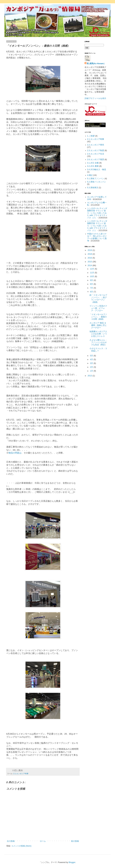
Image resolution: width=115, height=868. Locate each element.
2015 (90, 262)
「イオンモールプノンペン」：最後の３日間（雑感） (98, 317)
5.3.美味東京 (93, 188)
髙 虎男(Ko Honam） (96, 64)
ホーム (43, 841)
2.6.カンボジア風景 (96, 159)
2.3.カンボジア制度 (96, 150)
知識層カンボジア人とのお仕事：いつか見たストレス (98, 334)
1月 (92, 371)
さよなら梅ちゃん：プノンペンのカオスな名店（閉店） (98, 342)
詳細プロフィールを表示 (95, 98)
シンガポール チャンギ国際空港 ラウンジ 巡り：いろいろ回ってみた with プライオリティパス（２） (97, 213)
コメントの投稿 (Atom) (21, 846)
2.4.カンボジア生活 (96, 154)
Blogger (72, 862)
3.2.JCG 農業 (93, 166)
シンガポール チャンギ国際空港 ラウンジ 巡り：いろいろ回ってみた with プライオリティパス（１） (97, 226)
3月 (92, 363)
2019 (90, 250)
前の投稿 (75, 841)
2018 (90, 254)
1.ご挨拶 (91, 136)
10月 (92, 276)
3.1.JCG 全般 (93, 163)
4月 (92, 359)
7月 (92, 288)
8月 (92, 284)
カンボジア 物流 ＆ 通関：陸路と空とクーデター (98, 325)
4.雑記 (90, 175)
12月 (92, 269)
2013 (90, 376)
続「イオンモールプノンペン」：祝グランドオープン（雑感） (98, 299)
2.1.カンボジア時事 (21, 774)
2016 (90, 258)
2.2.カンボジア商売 (96, 145)
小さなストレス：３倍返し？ (98, 350)
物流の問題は (15, 453)
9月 (92, 280)
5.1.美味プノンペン (96, 179)
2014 (90, 265)
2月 (92, 367)
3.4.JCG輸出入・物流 (97, 170)
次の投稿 (11, 841)
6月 (92, 292)
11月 (92, 273)
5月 (92, 356)
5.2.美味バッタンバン (97, 182)
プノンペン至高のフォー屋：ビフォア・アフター (98, 308)
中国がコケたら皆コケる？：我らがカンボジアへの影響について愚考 (97, 237)
